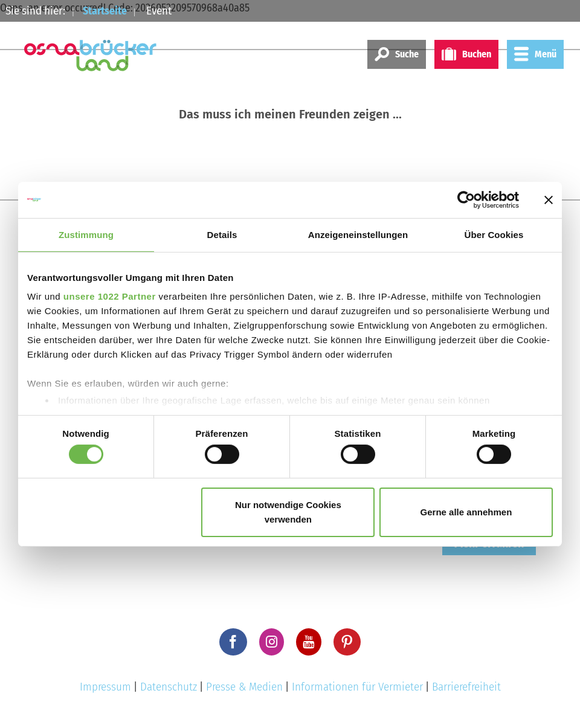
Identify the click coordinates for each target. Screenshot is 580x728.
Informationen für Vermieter (357, 687)
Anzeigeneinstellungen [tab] (358, 234)
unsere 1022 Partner (110, 296)
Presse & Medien (244, 687)
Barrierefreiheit (466, 687)
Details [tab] (222, 234)
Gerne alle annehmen (466, 512)
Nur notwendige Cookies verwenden (288, 512)
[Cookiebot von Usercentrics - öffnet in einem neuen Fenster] (466, 199)
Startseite (107, 11)
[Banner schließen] (549, 199)
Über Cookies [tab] (494, 234)
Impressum (105, 687)
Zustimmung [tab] (86, 234)
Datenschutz (169, 687)
